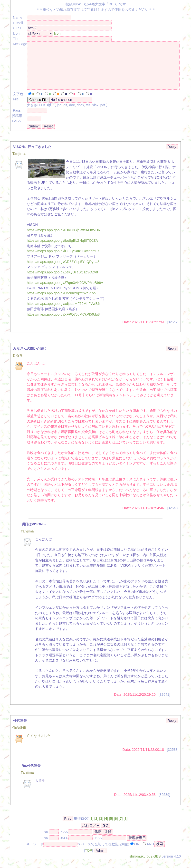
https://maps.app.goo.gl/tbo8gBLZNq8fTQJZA (62, 249)
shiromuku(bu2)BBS (145, 865)
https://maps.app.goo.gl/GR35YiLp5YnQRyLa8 (63, 270)
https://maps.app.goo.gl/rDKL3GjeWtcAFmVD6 (63, 239)
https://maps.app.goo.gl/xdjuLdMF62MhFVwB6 (63, 312)
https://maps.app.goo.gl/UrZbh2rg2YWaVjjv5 (61, 302)
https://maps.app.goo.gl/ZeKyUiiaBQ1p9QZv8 (62, 281)
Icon (57, 33)
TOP (88, 859)
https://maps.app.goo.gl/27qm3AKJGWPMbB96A (65, 291)
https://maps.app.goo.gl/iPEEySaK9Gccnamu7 (63, 260)
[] (91, 827)
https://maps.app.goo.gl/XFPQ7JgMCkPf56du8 (63, 323)
